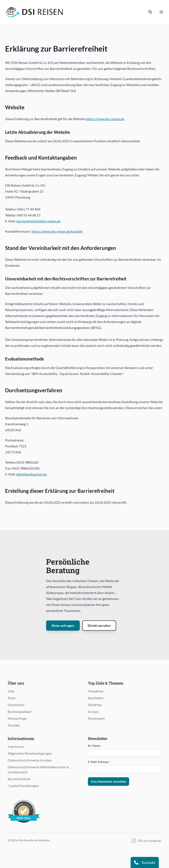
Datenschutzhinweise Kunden (30, 760)
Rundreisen (96, 718)
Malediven (96, 691)
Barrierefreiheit (19, 779)
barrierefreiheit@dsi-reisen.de (38, 221)
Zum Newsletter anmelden (109, 781)
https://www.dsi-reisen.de (105, 119)
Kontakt (14, 725)
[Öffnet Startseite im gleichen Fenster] (34, 12)
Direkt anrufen (99, 625)
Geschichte (16, 705)
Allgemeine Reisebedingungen (30, 753)
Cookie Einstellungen (23, 786)
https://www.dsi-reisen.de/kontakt (57, 231)
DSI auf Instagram (146, 841)
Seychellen (96, 698)
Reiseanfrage (17, 718)
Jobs (11, 691)
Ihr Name (94, 746)
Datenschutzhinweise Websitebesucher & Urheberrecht (38, 769)
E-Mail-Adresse (99, 762)
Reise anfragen (63, 625)
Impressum (16, 746)
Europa (93, 712)
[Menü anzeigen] (161, 12)
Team (12, 698)
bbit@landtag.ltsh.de (32, 474)
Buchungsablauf (20, 712)
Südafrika (95, 705)
